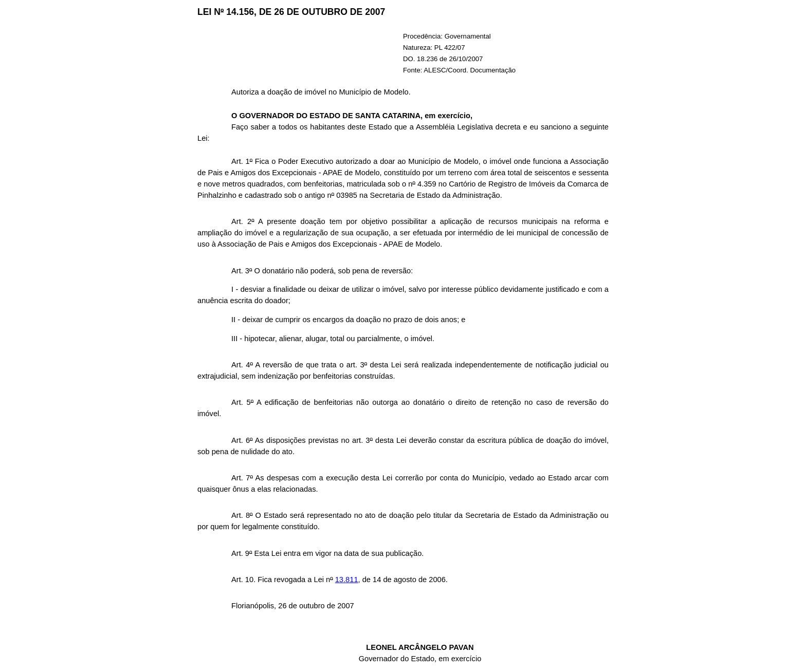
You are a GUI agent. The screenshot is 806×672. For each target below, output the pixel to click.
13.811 (347, 580)
